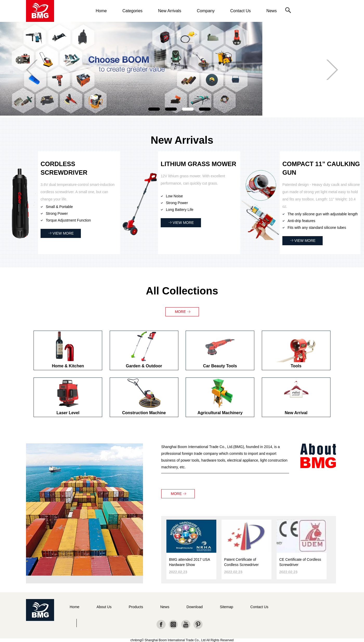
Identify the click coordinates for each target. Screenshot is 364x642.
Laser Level (68, 413)
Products (136, 607)
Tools (296, 366)
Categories (132, 11)
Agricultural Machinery (220, 413)
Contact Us (240, 11)
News (272, 11)
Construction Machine (144, 413)
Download (194, 607)
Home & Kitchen (68, 366)
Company (206, 11)
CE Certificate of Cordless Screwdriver (300, 562)
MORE (180, 312)
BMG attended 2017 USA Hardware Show (189, 562)
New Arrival (296, 413)
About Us (104, 607)
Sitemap (226, 607)
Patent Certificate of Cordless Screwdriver (241, 562)
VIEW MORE (63, 233)
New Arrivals (170, 11)
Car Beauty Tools (220, 366)
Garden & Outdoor (144, 366)
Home (101, 11)
